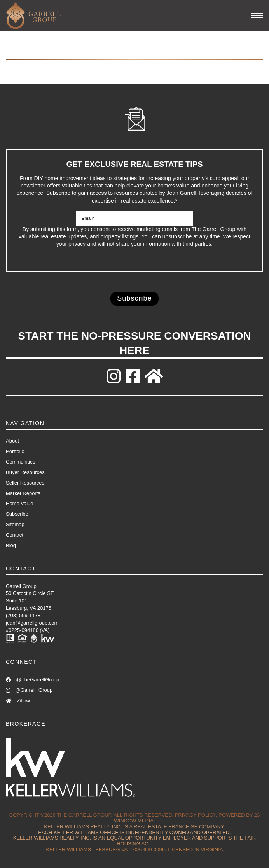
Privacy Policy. (196, 815)
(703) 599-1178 (23, 615)
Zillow (18, 701)
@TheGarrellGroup (32, 680)
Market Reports (23, 493)
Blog (11, 545)
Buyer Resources (25, 472)
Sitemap (15, 524)
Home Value (20, 503)
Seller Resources (25, 483)
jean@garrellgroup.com (32, 623)
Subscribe (17, 514)
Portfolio (15, 451)
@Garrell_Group (29, 690)
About (12, 441)
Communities (21, 462)
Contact (15, 535)
